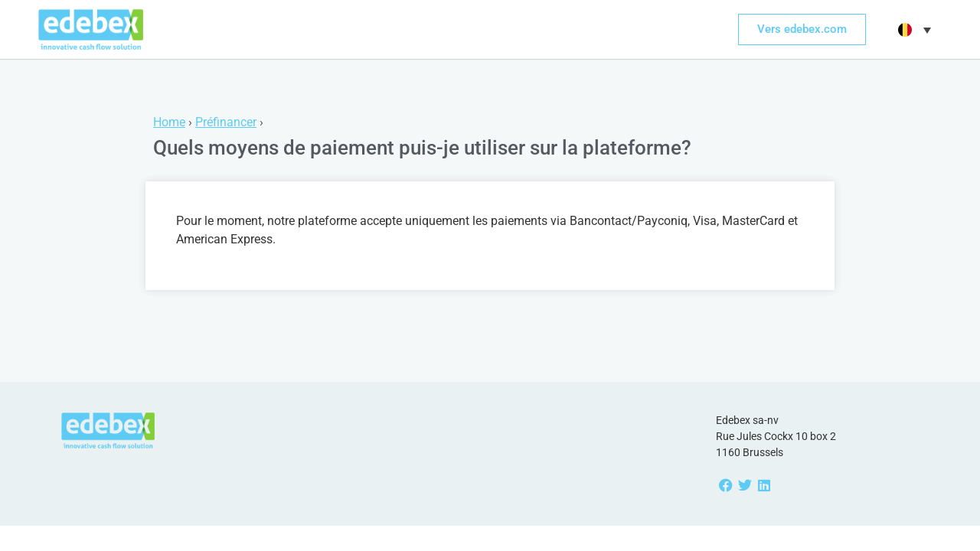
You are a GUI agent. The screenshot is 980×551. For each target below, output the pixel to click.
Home (169, 122)
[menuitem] (913, 30)
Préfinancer (226, 122)
